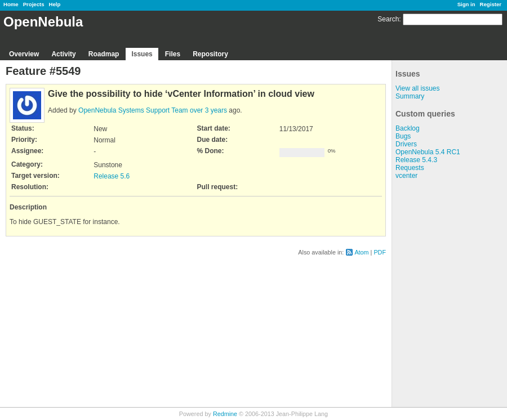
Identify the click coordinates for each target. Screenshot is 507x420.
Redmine (225, 414)
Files (173, 54)
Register (491, 4)
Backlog (408, 128)
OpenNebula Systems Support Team (133, 110)
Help (55, 4)
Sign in (466, 4)
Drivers (406, 144)
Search (388, 19)
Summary (410, 96)
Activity (63, 54)
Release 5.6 (112, 176)
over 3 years (208, 110)
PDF (380, 252)
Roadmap (104, 54)
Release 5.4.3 (416, 160)
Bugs (403, 136)
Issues (142, 54)
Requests (410, 168)
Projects (34, 4)
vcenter (406, 176)
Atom (361, 252)
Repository (210, 54)
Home (11, 4)
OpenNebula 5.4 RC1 (428, 152)
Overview (24, 54)
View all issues (417, 88)
